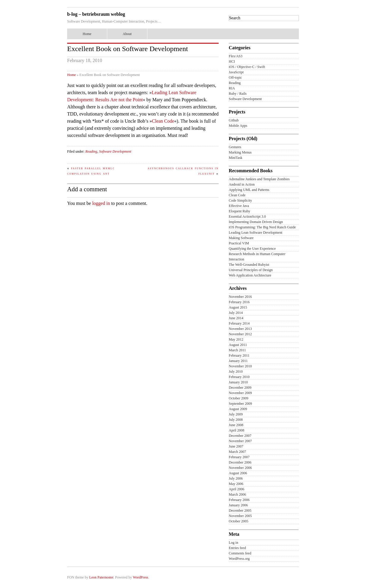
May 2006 (236, 484)
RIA (232, 88)
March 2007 (237, 452)
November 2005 (240, 516)
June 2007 (236, 446)
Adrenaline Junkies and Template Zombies (259, 179)
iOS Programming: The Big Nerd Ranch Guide (262, 227)
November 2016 (240, 297)
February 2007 (239, 457)
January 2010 (238, 382)
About (127, 34)
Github (234, 120)
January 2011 (238, 361)
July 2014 (236, 313)
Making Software (241, 238)
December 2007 (240, 436)
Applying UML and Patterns (249, 190)
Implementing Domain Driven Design (256, 222)
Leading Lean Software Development (255, 233)
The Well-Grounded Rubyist (249, 265)
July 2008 (236, 420)
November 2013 (240, 329)
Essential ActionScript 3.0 (247, 216)
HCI (232, 61)
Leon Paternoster (101, 577)
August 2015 (238, 307)
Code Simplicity (240, 200)
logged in (101, 203)
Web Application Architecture (250, 275)
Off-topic (235, 78)
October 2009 (239, 398)
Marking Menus (240, 152)
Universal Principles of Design (251, 270)
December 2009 (240, 388)
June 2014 (236, 318)
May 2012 (236, 339)
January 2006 (238, 505)
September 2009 (240, 404)
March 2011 (237, 350)
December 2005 (240, 510)
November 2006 (240, 468)
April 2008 (236, 430)
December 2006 (240, 462)
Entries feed (237, 548)
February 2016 (239, 302)
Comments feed (240, 553)
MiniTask (236, 158)
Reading (91, 151)
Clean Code (163, 121)
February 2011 (239, 355)
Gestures (235, 147)
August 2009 (238, 409)
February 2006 (239, 500)
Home (87, 34)
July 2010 (236, 372)
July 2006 (236, 478)
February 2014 (239, 323)
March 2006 (237, 494)
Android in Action (242, 184)
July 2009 (236, 414)
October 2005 (239, 521)
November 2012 (240, 334)
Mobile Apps (238, 126)
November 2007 (240, 441)
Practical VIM (239, 243)
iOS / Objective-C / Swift (247, 67)
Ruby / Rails (238, 94)
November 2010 (240, 366)
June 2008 (236, 425)
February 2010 (239, 377)
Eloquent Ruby (239, 211)
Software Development (115, 151)
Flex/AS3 (236, 56)
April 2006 (236, 489)
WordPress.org (239, 559)
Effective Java (239, 206)
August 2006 (238, 473)
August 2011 (238, 345)
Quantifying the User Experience (252, 249)
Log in (234, 543)
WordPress (141, 577)
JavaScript (236, 72)
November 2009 (240, 393)
